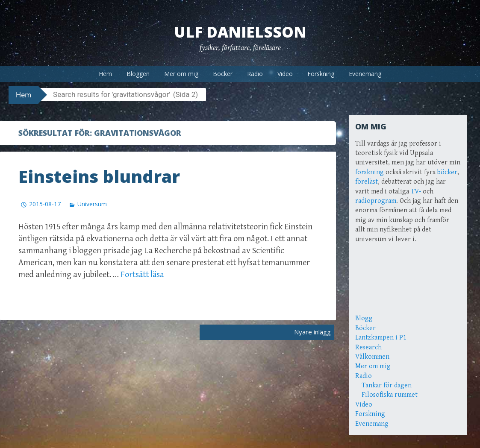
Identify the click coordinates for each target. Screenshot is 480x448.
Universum (92, 204)
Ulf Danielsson (240, 32)
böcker (447, 172)
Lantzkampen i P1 (381, 338)
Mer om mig (181, 74)
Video (285, 74)
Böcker (223, 74)
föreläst (367, 182)
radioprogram (376, 201)
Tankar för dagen (387, 385)
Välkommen (372, 357)
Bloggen (138, 74)
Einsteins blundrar (99, 176)
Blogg (364, 318)
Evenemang (365, 74)
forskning (370, 172)
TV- (416, 192)
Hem (105, 74)
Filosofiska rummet (390, 395)
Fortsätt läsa (142, 274)
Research (368, 347)
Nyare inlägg (312, 332)
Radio (255, 74)
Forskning (321, 74)
